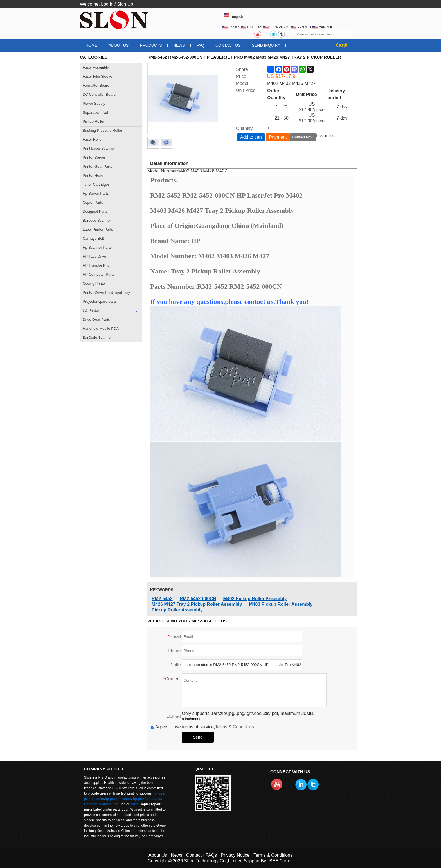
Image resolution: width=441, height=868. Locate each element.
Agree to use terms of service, (202, 727)
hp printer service (147, 799)
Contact (194, 855)
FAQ (200, 45)
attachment (191, 719)
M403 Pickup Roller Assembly (281, 604)
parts (134, 804)
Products (151, 45)
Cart (342, 45)
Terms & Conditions (235, 727)
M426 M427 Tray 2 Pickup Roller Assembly (197, 604)
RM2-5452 (162, 599)
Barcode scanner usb (101, 804)
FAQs (211, 855)
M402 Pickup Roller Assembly (255, 599)
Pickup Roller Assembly (177, 610)
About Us (119, 45)
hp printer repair (118, 799)
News (179, 45)
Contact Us (228, 45)
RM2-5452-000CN (198, 599)
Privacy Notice (235, 855)
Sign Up (125, 4)
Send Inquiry (266, 45)
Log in (107, 4)
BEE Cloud (280, 861)
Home (91, 45)
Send (198, 737)
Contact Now (303, 137)
